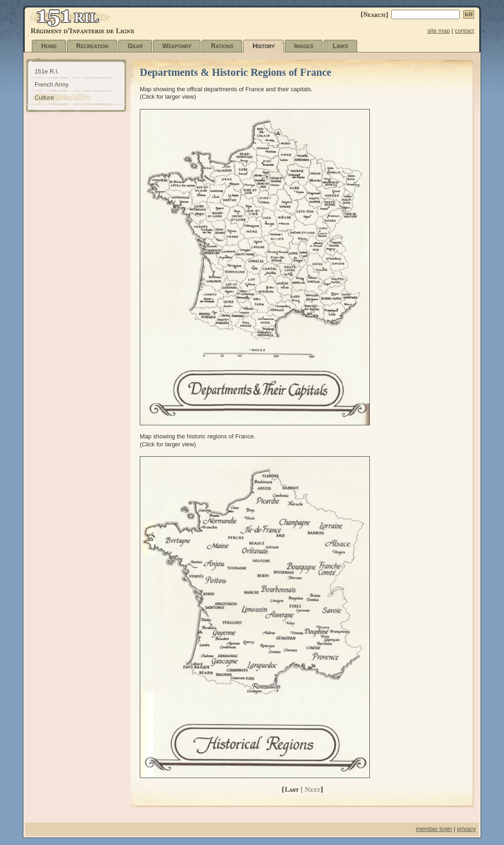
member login (434, 829)
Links (340, 46)
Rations (222, 46)
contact (464, 31)
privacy (466, 829)
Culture (44, 98)
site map (439, 31)
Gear (135, 46)
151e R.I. (47, 71)
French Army (52, 84)
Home (49, 46)
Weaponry (177, 46)
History (263, 46)
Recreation (92, 46)
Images (304, 46)
